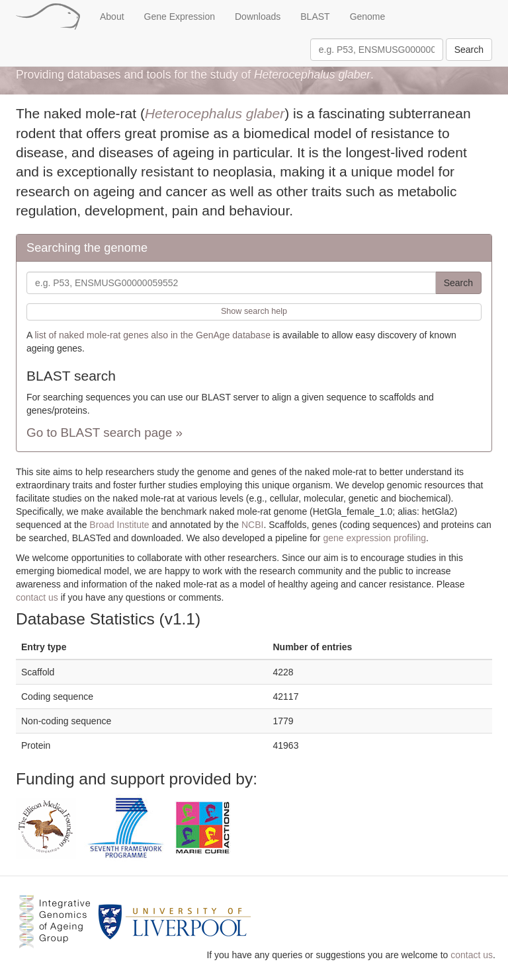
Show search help (254, 311)
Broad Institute (119, 525)
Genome (368, 17)
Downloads (258, 17)
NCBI (252, 525)
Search (469, 50)
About (112, 17)
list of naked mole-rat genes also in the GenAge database (152, 335)
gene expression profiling (374, 538)
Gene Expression (180, 17)
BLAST (315, 17)
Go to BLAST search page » (105, 433)
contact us (37, 597)
